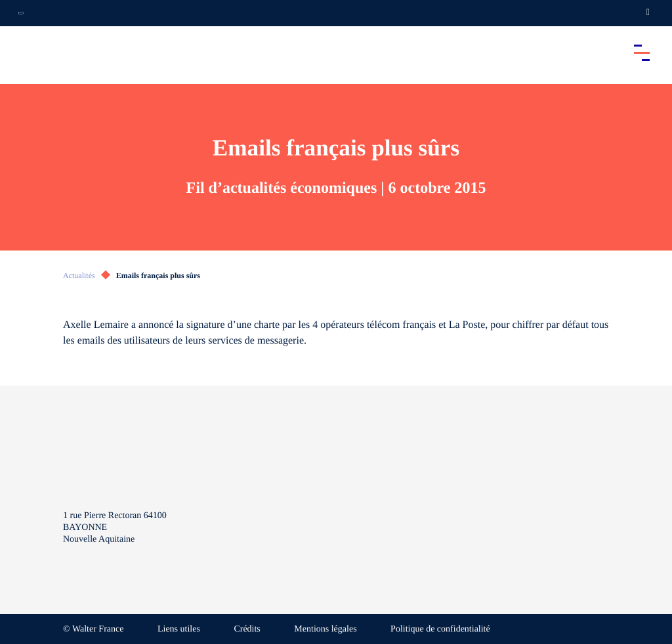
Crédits (247, 629)
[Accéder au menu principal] (642, 52)
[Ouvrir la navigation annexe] (21, 13)
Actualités (79, 275)
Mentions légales (325, 629)
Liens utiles (179, 629)
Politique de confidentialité (440, 629)
